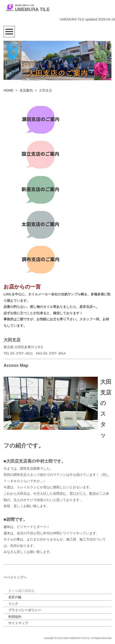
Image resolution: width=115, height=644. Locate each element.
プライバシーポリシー (25, 610)
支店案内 (26, 90)
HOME (8, 90)
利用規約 (15, 617)
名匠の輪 (15, 597)
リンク (13, 604)
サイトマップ (18, 623)
